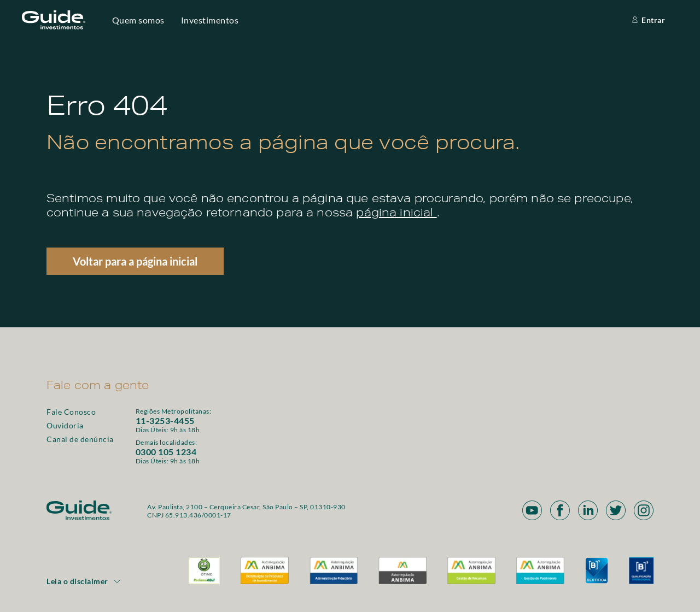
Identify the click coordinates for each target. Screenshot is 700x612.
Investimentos (210, 20)
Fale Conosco (71, 412)
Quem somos (138, 20)
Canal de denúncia (80, 439)
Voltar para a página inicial (135, 261)
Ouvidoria (65, 425)
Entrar (648, 20)
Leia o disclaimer (84, 581)
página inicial (396, 214)
